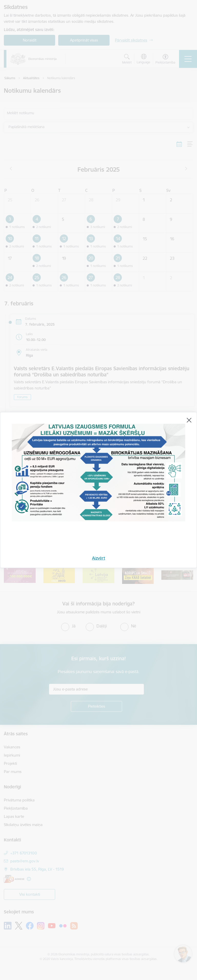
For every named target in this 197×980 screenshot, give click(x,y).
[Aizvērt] (189, 420)
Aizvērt (99, 558)
